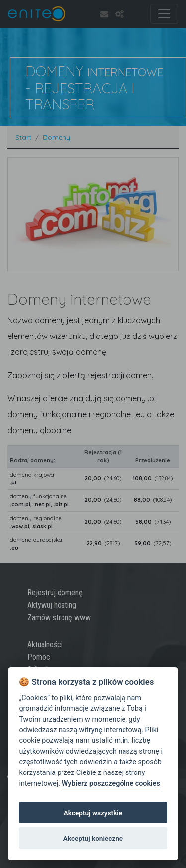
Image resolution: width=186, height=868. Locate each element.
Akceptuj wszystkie (93, 813)
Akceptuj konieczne (93, 838)
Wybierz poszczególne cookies (111, 784)
